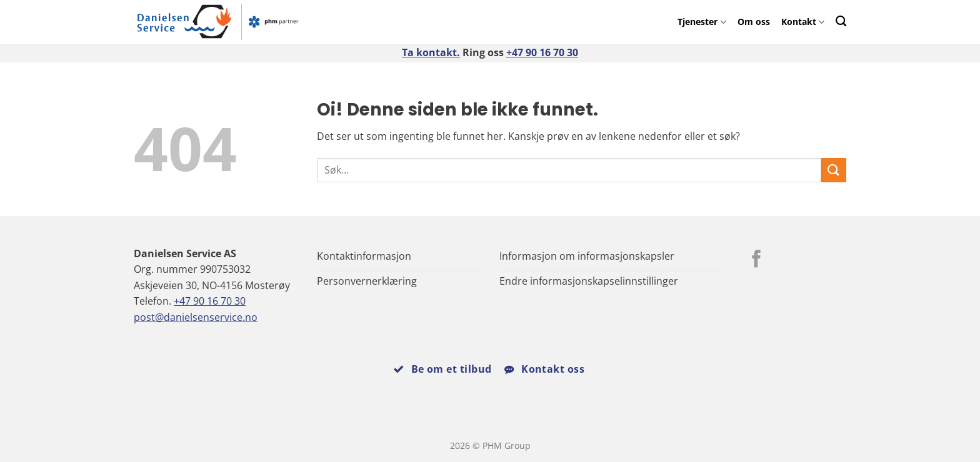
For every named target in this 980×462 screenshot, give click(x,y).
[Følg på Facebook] (757, 260)
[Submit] (834, 170)
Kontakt (803, 22)
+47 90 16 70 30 (542, 52)
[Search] (841, 21)
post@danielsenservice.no (196, 317)
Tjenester (702, 22)
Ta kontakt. (431, 52)
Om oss (754, 22)
